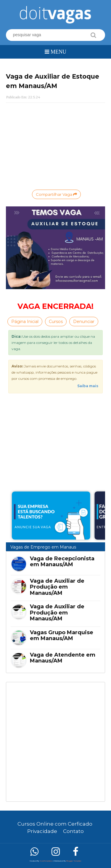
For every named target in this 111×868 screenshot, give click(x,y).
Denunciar (84, 322)
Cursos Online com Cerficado (55, 824)
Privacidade (42, 831)
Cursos (56, 322)
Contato (73, 831)
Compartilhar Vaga (56, 194)
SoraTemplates (46, 861)
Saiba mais (88, 386)
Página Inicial (25, 322)
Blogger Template (74, 861)
